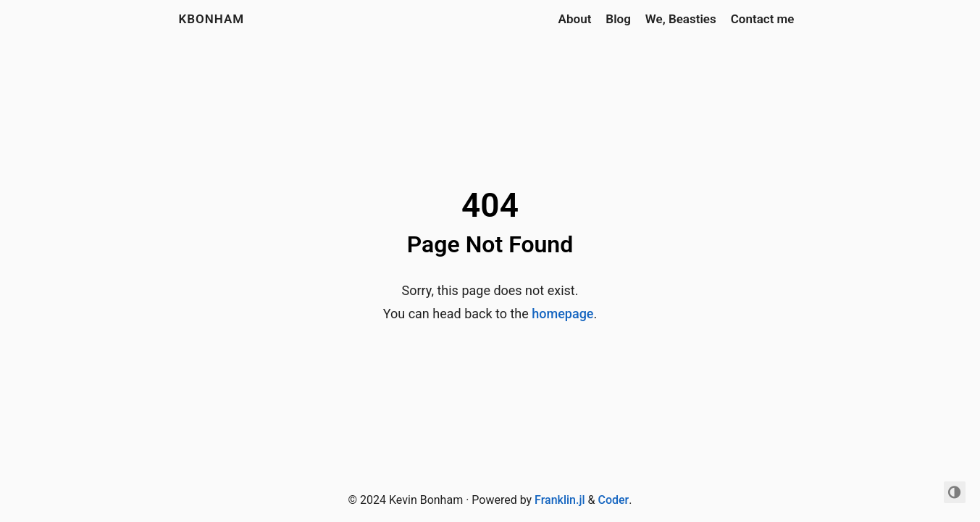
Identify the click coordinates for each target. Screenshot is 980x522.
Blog (618, 19)
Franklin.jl (560, 500)
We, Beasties (681, 19)
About (575, 19)
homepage (562, 314)
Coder (613, 500)
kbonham (212, 19)
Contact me (763, 19)
